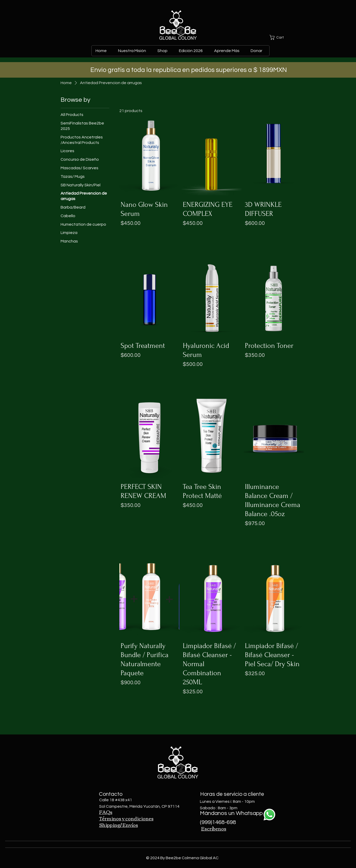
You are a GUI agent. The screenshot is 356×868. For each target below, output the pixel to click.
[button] (281, 37)
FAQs (106, 812)
